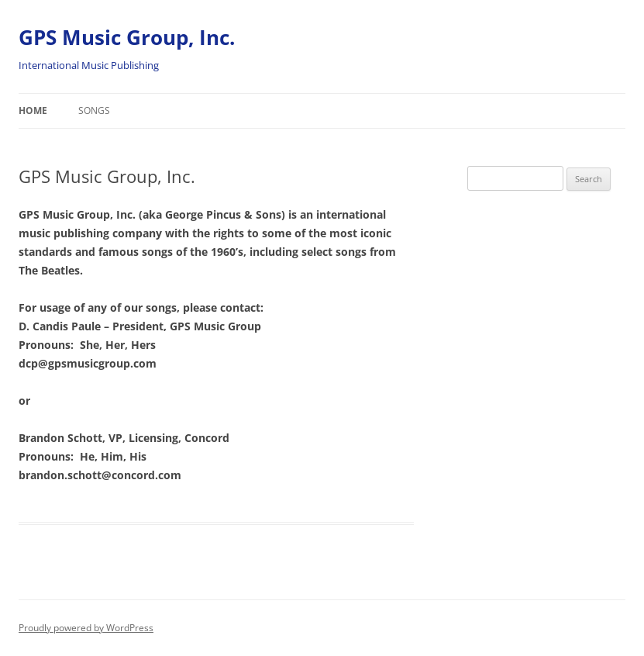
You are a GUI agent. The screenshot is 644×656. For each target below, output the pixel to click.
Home (33, 110)
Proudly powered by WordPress (86, 628)
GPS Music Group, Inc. (127, 37)
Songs (94, 110)
